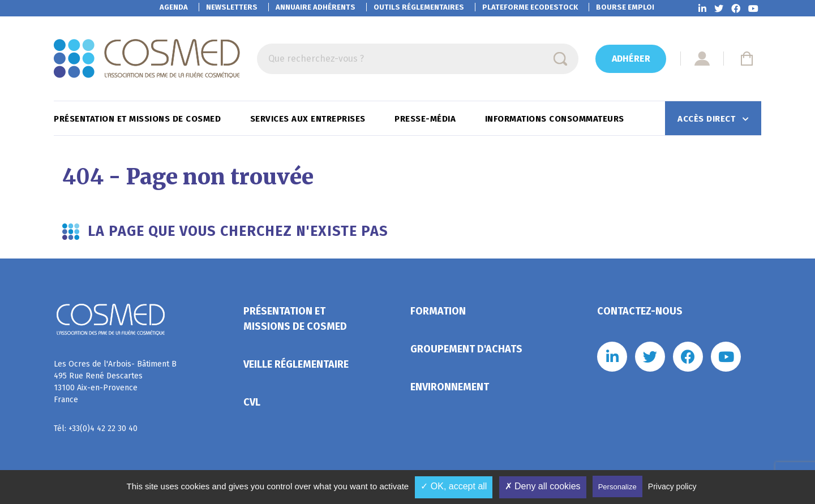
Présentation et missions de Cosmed (139, 119)
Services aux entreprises (309, 119)
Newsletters (232, 7)
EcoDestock (530, 7)
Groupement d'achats (466, 349)
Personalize (617, 487)
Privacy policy (672, 486)
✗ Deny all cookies (543, 486)
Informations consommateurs (556, 119)
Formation (438, 311)
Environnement (450, 387)
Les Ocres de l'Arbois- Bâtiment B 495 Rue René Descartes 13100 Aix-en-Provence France (115, 382)
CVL (252, 402)
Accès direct (708, 119)
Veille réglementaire (296, 364)
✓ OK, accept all (454, 486)
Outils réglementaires (419, 7)
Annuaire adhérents (316, 7)
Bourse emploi (625, 7)
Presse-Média (426, 119)
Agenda (174, 7)
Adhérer (631, 59)
